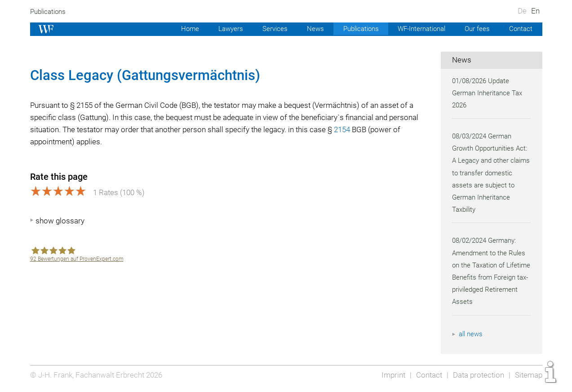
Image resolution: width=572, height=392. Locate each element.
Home (182, 29)
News (309, 29)
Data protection (477, 375)
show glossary (60, 221)
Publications (49, 12)
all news (471, 334)
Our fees (477, 29)
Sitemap (528, 375)
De (522, 11)
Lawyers (223, 29)
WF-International (419, 29)
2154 (380, 129)
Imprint (390, 375)
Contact (521, 29)
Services (268, 29)
